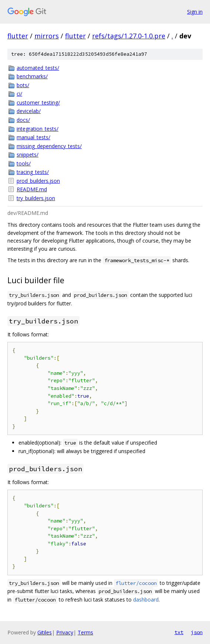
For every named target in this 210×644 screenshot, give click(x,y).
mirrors (47, 36)
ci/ (19, 94)
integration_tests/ (38, 129)
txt (179, 632)
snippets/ (28, 155)
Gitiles (45, 632)
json (197, 632)
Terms (85, 632)
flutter (18, 36)
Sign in (195, 12)
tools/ (24, 163)
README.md (32, 189)
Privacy (65, 632)
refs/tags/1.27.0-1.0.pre (129, 36)
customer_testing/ (38, 102)
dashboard (146, 600)
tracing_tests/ (33, 172)
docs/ (23, 120)
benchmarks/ (32, 76)
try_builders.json (36, 198)
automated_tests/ (38, 68)
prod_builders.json (38, 181)
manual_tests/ (33, 137)
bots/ (23, 85)
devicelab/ (29, 111)
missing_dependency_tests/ (49, 146)
